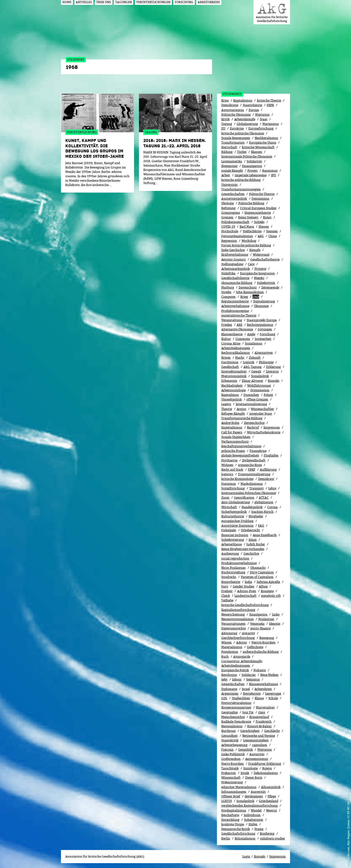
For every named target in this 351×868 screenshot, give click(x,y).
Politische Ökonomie (236, 115)
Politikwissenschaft (235, 222)
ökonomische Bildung (237, 283)
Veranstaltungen (233, 624)
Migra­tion (265, 750)
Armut (241, 409)
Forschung (268, 334)
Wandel (256, 810)
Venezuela (257, 624)
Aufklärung (268, 470)
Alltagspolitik (271, 787)
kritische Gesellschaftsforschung (245, 605)
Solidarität (254, 161)
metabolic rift (271, 596)
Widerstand (261, 255)
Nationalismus (232, 726)
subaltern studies (273, 838)
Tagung (227, 124)
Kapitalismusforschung (238, 610)
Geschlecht (272, 731)
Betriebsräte (252, 694)
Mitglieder (256, 516)
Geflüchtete (255, 647)
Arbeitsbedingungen (236, 348)
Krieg (244, 297)
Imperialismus (232, 427)
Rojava (267, 768)
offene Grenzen (257, 399)
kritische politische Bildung (241, 180)
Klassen (257, 152)
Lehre (272, 488)
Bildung (227, 152)
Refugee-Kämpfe (233, 414)
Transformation (233, 143)
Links (276, 614)
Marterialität (265, 707)
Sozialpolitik (245, 801)
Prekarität (229, 773)
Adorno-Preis (247, 591)
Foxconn (227, 750)
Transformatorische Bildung (242, 418)
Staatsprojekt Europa (262, 320)
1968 (256, 297)
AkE (239, 325)
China (273, 236)
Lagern (226, 404)
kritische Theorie (269, 100)
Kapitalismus (243, 100)
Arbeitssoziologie (234, 390)
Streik (245, 773)
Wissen (226, 642)
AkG (261, 236)
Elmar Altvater (253, 381)
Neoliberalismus (266, 138)
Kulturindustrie (233, 516)
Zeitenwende (270, 287)
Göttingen (265, 329)
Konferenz (267, 834)
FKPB (270, 105)
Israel (246, 689)
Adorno (242, 642)
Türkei (242, 152)
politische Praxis (233, 451)
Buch (225, 657)
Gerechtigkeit (250, 731)
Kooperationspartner (236, 707)
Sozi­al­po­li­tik (260, 376)
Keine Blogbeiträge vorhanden (243, 549)
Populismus (230, 652)
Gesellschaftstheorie (265, 259)
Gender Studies (244, 586)
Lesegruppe (273, 694)
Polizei (268, 395)
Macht (240, 358)
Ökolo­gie (228, 203)
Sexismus (253, 679)
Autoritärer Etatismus (237, 526)
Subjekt (259, 222)
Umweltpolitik (232, 399)
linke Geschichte (233, 250)
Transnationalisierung (254, 474)
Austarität (257, 754)
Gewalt (256, 371)
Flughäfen (271, 455)
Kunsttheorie (231, 582)
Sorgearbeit (263, 339)
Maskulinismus (252, 484)
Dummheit (251, 395)
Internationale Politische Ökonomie (247, 156)
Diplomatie (229, 689)
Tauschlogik (230, 768)
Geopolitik (245, 750)
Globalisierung (247, 124)
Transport (257, 488)
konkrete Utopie (233, 824)
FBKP (252, 470)
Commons (243, 339)
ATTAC (264, 498)
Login (246, 856)
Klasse (259, 698)
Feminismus (260, 199)
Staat (264, 119)
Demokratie (230, 105)
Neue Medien (269, 675)
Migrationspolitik (234, 376)
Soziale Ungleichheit (236, 437)
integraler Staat (261, 414)
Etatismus (229, 484)
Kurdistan (229, 731)
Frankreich (264, 722)
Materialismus (232, 647)
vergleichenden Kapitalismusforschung (249, 806)
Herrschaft (229, 147)
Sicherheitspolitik (234, 512)
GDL (224, 698)
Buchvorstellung (233, 572)
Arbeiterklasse (232, 544)
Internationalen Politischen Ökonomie (249, 493)
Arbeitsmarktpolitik (236, 269)
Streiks (226, 292)
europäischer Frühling (237, 521)
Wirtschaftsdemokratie (264, 432)
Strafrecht (229, 577)
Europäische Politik (235, 670)
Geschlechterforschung (238, 638)
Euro (225, 586)
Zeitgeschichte (254, 423)
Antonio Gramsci (234, 259)
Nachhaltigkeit (232, 386)
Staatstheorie (252, 105)
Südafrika (228, 273)
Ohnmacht (258, 568)
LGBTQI (227, 801)
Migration (262, 115)
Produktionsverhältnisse (239, 563)
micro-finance (260, 628)
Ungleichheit (241, 698)
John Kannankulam (250, 292)
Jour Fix (248, 712)
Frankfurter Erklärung (265, 764)
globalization (264, 502)
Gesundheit (229, 736)
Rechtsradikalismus (236, 353)
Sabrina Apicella (268, 582)
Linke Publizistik (233, 754)
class (262, 712)
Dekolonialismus (266, 773)
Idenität (275, 624)
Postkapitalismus (234, 810)
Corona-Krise (231, 343)
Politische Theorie (262, 194)
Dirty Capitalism (262, 572)
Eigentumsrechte (234, 628)
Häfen (253, 824)
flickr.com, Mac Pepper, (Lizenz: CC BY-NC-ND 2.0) (348, 828)
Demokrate (266, 479)
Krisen (226, 358)
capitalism (260, 745)
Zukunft (255, 358)
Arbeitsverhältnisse (235, 306)
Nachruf (253, 427)
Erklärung (273, 367)
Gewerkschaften (233, 194)
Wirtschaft (229, 507)
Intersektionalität (234, 371)
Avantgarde (242, 657)
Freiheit (227, 591)
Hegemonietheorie (258, 213)
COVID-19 (228, 227)
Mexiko (259, 278)
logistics (227, 474)
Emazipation (258, 614)
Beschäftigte (230, 815)
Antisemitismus (257, 759)
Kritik (225, 119)
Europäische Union (263, 143)
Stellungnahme (232, 264)
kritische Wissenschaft (258, 147)
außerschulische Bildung (261, 652)
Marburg (228, 287)
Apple (251, 334)
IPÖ (273, 175)
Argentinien (230, 694)
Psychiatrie (229, 460)
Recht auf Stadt (232, 470)
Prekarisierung (232, 782)
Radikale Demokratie (236, 722)
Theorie (227, 409)
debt (224, 679)
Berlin (226, 838)
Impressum (272, 427)
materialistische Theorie (239, 315)
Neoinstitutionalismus (238, 619)
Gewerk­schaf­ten (233, 684)
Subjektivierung (233, 540)
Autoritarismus (233, 110)
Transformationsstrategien (241, 189)
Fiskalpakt (229, 530)
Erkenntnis (229, 381)
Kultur (226, 339)
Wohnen (227, 465)
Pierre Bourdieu (233, 764)
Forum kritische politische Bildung (246, 245)
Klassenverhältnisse (263, 684)
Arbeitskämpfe (245, 119)
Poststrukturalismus (236, 703)
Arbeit (226, 175)
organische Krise (250, 465)
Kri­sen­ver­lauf (259, 717)
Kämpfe (255, 250)
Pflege (272, 796)
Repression (229, 241)
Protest (253, 171)
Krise (225, 100)
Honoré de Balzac (259, 726)
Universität (229, 185)
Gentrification (244, 498)
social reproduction (235, 558)
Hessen (264, 227)
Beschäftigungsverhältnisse (241, 446)
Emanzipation (252, 166)
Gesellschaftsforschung (238, 834)
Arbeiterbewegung (234, 745)
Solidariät (249, 675)
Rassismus (270, 171)
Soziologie (250, 768)
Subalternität (254, 820)
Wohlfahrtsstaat (259, 386)
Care (251, 264)
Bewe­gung (267, 638)
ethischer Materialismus (239, 787)
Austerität (258, 792)
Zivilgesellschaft (254, 460)
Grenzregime (231, 213)
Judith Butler (256, 544)
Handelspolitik (252, 507)
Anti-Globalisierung (236, 502)
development (254, 796)
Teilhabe (227, 600)
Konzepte (267, 591)
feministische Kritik (236, 829)
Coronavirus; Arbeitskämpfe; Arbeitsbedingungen (242, 663)
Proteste (260, 269)
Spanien (272, 231)
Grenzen (227, 217)
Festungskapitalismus (237, 236)
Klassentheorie (232, 334)
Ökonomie (261, 306)
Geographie (229, 712)
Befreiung (228, 208)
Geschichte (251, 554)
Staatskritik (230, 740)
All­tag (263, 586)
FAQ (261, 526)
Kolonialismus (245, 838)
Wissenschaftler (262, 409)
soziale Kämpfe (232, 171)
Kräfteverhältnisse (235, 255)
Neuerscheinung (233, 614)
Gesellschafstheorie (235, 278)
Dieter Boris (254, 778)
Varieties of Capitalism (257, 577)
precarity (248, 633)
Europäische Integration (257, 273)
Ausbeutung (230, 554)
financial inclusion (235, 535)
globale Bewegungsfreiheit (240, 455)
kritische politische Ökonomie (243, 133)
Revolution (229, 675)
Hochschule (230, 231)
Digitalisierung (264, 301)
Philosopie (266, 362)
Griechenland (268, 801)
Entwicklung (230, 820)
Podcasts (260, 670)
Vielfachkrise (252, 231)
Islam (253, 540)
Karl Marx (247, 227)
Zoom (225, 498)
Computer (229, 297)
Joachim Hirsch (262, 512)
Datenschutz (248, 287)
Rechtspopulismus (260, 325)
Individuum (252, 815)
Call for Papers (232, 432)
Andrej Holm (230, 423)
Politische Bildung (251, 203)
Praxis (259, 829)
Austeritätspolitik (234, 199)
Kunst (267, 217)
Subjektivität (266, 283)
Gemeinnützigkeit (256, 740)
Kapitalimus (230, 395)
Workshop (249, 241)
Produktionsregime (235, 311)
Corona (272, 507)
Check (226, 596)
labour (237, 679)
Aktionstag (229, 633)
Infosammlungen (234, 792)
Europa (254, 110)
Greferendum (231, 759)
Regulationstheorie (235, 301)
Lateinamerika (232, 161)
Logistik (249, 362)
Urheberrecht (250, 530)
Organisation (260, 390)
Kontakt (274, 381)
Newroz (272, 810)
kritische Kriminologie (237, 479)
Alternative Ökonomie (237, 329)
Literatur (272, 371)
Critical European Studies (258, 208)
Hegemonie (229, 166)
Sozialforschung (233, 488)
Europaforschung (261, 128)
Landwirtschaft (245, 596)
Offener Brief (231, 796)
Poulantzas (266, 619)
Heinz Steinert (248, 217)
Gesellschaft (230, 367)
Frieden (227, 325)
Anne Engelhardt (265, 535)
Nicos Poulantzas (234, 568)
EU (223, 128)
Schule (273, 698)
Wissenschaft (231, 778)
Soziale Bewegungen (236, 138)
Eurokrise (237, 128)
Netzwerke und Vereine (259, 736)
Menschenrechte (233, 717)
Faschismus (230, 362)
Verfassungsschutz (235, 442)
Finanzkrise (258, 451)
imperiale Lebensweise (251, 175)
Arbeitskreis (263, 689)
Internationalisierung (251, 404)
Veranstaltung (232, 320)
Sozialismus (254, 343)
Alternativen (264, 353)
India (248, 582)
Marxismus (271, 124)
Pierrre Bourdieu (263, 642)
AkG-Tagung (253, 367)
